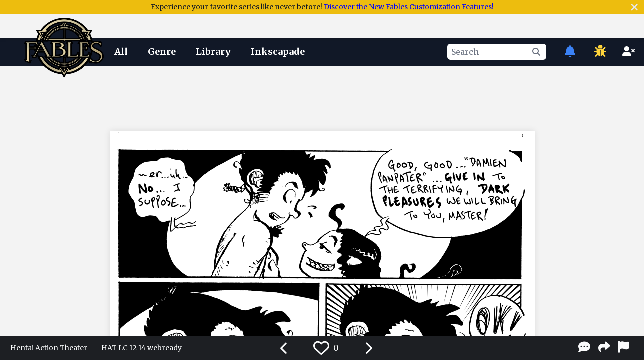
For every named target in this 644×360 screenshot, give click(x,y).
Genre (162, 52)
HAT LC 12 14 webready (142, 348)
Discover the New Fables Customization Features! (409, 7)
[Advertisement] (322, 96)
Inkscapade (278, 52)
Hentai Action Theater (49, 348)
